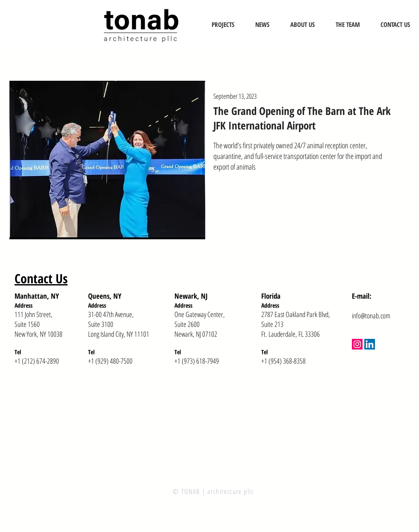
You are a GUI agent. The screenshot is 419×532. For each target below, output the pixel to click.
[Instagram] (357, 344)
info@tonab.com (371, 316)
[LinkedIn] (370, 344)
